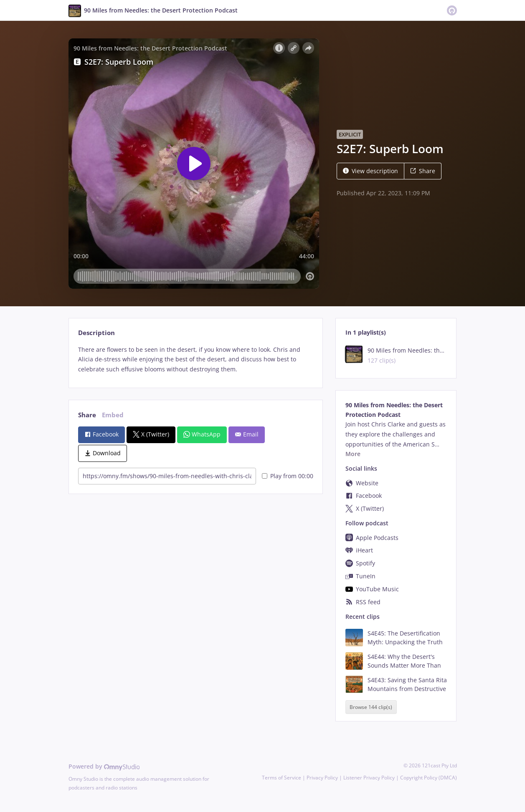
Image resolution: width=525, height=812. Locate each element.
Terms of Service (282, 778)
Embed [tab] (113, 415)
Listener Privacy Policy (369, 778)
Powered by (104, 766)
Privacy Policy (322, 778)
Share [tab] (87, 415)
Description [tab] (96, 333)
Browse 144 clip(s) (371, 707)
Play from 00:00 (288, 476)
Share (423, 171)
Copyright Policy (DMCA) (429, 778)
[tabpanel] (196, 359)
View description (370, 171)
